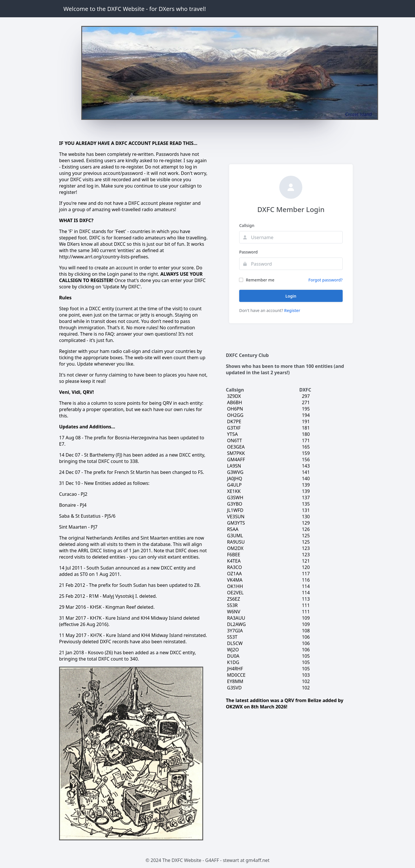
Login (291, 296)
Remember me (257, 280)
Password (248, 252)
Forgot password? (326, 280)
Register (292, 310)
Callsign (247, 225)
